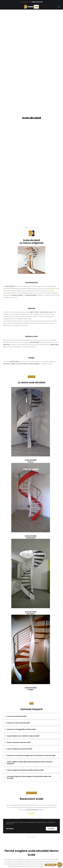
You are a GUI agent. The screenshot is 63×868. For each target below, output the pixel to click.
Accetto (51, 829)
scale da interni (51, 289)
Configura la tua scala (25, 2)
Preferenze (10, 829)
